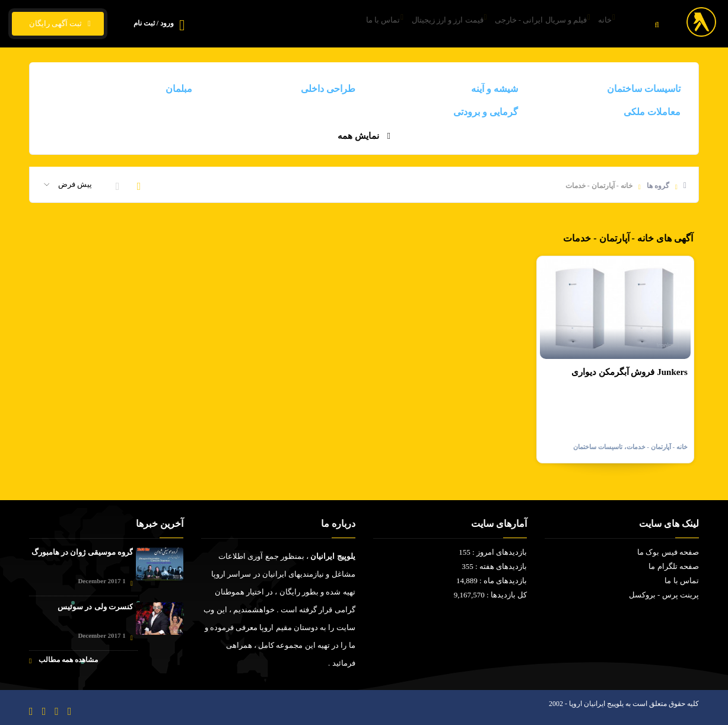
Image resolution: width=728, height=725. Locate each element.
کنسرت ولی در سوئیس (95, 607)
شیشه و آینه (495, 89)
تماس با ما (340, 24)
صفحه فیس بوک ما (668, 552)
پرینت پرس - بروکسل (664, 595)
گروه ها (658, 186)
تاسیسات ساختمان (644, 89)
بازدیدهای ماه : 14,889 (492, 581)
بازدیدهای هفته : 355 (494, 566)
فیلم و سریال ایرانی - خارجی (523, 24)
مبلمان (179, 89)
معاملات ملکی (652, 112)
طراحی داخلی (328, 89)
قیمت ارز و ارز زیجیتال (417, 24)
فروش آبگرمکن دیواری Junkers (630, 372)
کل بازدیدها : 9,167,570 (490, 595)
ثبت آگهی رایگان (58, 24)
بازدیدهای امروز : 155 (493, 552)
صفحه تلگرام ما (674, 566)
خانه (600, 24)
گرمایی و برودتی (486, 112)
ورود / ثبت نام (154, 23)
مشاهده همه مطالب (63, 660)
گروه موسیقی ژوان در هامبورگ (82, 552)
